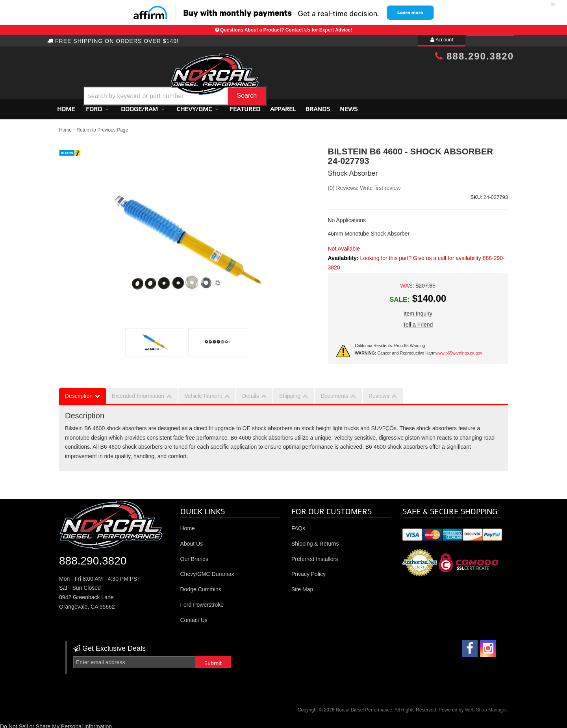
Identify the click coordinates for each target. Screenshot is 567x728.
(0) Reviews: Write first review (364, 184)
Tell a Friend (418, 321)
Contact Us (194, 617)
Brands (318, 105)
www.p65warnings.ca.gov (459, 349)
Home (66, 105)
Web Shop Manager (486, 707)
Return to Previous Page (102, 126)
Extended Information (138, 392)
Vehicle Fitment (203, 392)
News (349, 105)
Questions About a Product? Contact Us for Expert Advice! (286, 30)
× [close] (553, 4)
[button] (290, 76)
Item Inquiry (418, 310)
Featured (245, 105)
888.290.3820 (474, 56)
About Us (192, 540)
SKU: (476, 194)
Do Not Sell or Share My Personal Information (56, 723)
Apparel (283, 105)
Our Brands (195, 555)
